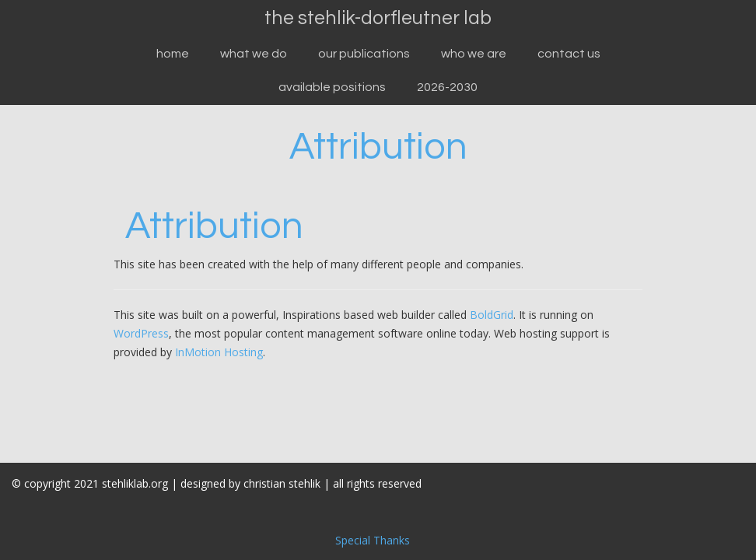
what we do (254, 54)
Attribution (378, 147)
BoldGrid (492, 315)
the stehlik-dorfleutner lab (378, 18)
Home (173, 54)
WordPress (141, 333)
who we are (474, 54)
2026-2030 (447, 87)
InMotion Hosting (219, 352)
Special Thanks (373, 540)
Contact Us (569, 54)
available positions (332, 87)
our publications (364, 54)
